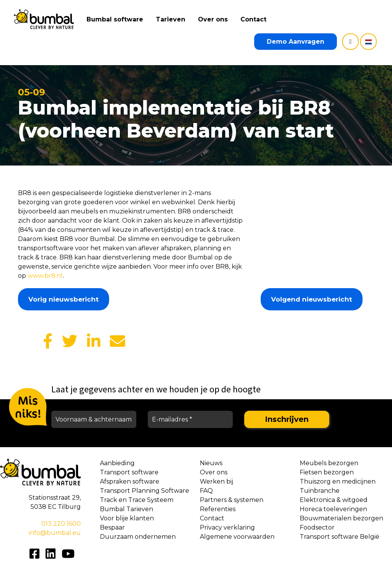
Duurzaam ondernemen (138, 537)
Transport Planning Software (145, 491)
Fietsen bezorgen (327, 472)
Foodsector (317, 527)
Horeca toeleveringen (333, 509)
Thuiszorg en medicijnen (338, 481)
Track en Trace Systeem (137, 500)
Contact (256, 19)
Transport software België (340, 537)
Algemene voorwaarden (237, 537)
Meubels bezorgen (329, 463)
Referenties (218, 509)
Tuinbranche (320, 491)
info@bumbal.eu (55, 533)
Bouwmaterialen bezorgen (341, 518)
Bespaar (112, 527)
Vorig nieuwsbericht (64, 299)
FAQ (206, 491)
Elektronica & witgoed (334, 500)
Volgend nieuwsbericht (312, 299)
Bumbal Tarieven (127, 509)
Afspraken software (130, 481)
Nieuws (211, 463)
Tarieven (173, 19)
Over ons (215, 19)
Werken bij (216, 481)
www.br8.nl (45, 276)
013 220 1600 (61, 524)
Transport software (129, 472)
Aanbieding (117, 463)
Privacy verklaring (227, 527)
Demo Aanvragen (296, 42)
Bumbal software (117, 19)
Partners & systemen (232, 500)
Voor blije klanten (127, 518)
